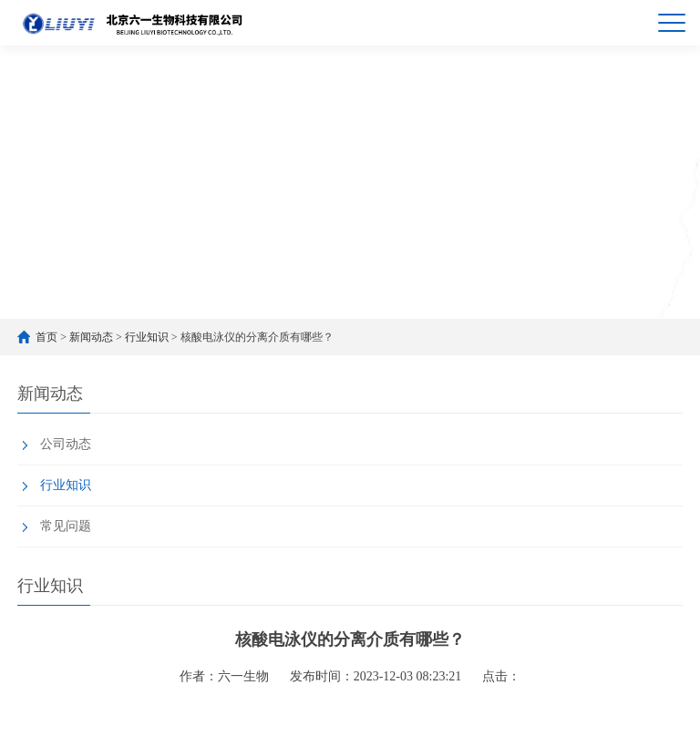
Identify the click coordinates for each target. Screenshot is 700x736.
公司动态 (66, 444)
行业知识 (147, 337)
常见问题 (66, 526)
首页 (46, 337)
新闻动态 (91, 337)
